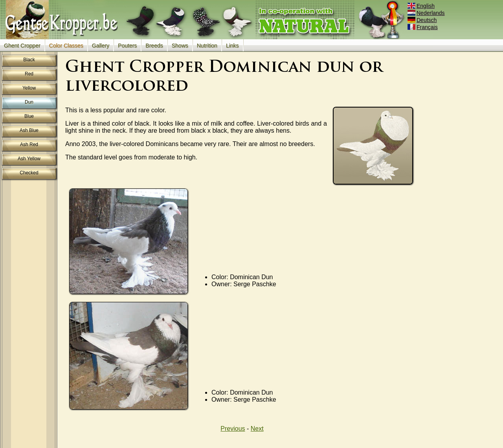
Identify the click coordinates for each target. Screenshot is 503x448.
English (422, 6)
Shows (180, 46)
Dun (29, 102)
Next (257, 429)
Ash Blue (29, 130)
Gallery (101, 46)
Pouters (127, 46)
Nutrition (207, 46)
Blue (29, 116)
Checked (29, 173)
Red (29, 74)
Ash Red (29, 144)
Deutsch (423, 20)
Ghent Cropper (22, 46)
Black (29, 60)
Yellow (29, 88)
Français (423, 27)
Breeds (154, 46)
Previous (233, 429)
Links (232, 46)
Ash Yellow (29, 159)
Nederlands (427, 13)
